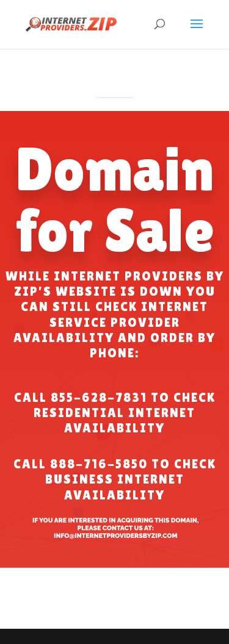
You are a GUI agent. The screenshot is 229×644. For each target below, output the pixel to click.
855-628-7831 (99, 398)
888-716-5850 (99, 464)
